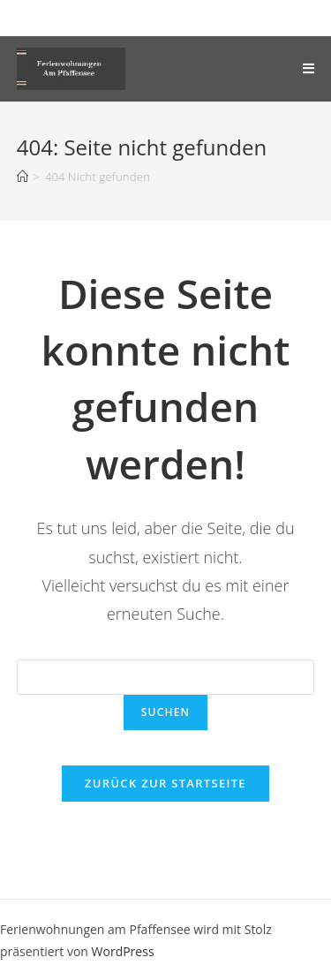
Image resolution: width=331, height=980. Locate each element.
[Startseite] (23, 177)
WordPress (123, 951)
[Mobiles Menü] (308, 68)
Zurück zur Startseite (165, 783)
